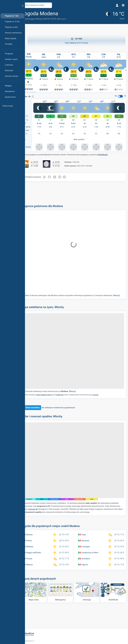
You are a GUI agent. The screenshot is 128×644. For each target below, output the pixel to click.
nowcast (102, 391)
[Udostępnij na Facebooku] (56, 176)
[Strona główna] (10, 6)
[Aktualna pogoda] (113, 15)
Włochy (45, 19)
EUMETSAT (66, 391)
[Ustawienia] (123, 5)
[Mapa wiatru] (39, 583)
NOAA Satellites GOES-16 (51, 391)
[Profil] (117, 5)
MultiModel (109, 154)
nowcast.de (55, 500)
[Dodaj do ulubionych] (68, 14)
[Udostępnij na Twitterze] (61, 176)
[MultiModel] (114, 583)
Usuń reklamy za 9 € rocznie (76, 41)
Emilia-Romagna (34, 19)
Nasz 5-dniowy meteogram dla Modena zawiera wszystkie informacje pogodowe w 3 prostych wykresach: (74, 296)
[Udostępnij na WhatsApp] (51, 176)
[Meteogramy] (64, 583)
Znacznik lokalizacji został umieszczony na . (57, 388)
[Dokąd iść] (89, 583)
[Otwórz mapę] (55, 5)
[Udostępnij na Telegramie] (66, 176)
